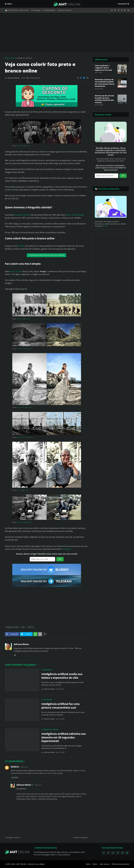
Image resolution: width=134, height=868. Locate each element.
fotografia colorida (22, 215)
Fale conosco (104, 864)
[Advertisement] (67, 33)
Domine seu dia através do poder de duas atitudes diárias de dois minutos (104, 99)
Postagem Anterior (13, 837)
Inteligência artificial (24, 58)
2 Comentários (34, 78)
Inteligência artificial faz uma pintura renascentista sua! (61, 706)
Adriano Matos (21, 644)
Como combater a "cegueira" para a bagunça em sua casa (103, 68)
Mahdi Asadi (19, 490)
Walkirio (15, 767)
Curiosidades (47, 670)
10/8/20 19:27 (24, 767)
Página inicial (10, 58)
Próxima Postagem (80, 837)
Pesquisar (122, 4)
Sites (23, 627)
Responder (15, 777)
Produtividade (49, 10)
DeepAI (21, 246)
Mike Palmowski (20, 146)
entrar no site (16, 271)
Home (88, 864)
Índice (95, 864)
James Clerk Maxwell (75, 215)
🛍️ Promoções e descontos (17, 10)
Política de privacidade (120, 864)
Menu (10, 4)
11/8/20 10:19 (38, 785)
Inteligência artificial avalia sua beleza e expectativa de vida (62, 676)
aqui (105, 226)
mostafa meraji (20, 319)
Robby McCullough (21, 349)
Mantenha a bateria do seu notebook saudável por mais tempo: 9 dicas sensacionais (104, 83)
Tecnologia (36, 10)
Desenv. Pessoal (65, 10)
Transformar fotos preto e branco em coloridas (46, 255)
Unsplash (28, 146)
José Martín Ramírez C (22, 437)
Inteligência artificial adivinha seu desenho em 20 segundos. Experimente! (64, 737)
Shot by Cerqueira (21, 407)
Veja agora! (67, 549)
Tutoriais (31, 627)
